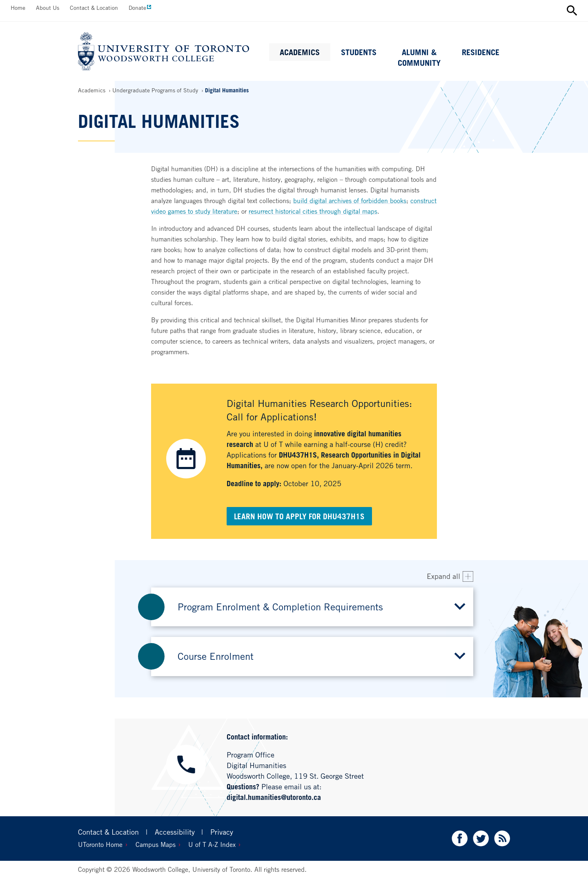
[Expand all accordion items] (450, 576)
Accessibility (175, 832)
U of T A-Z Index (212, 844)
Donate (137, 8)
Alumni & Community (419, 58)
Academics (300, 52)
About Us (48, 8)
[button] (312, 607)
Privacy (222, 832)
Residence (481, 52)
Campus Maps (156, 844)
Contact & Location (94, 8)
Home (18, 8)
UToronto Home (100, 844)
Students (359, 52)
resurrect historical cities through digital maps (313, 211)
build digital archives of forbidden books (350, 201)
